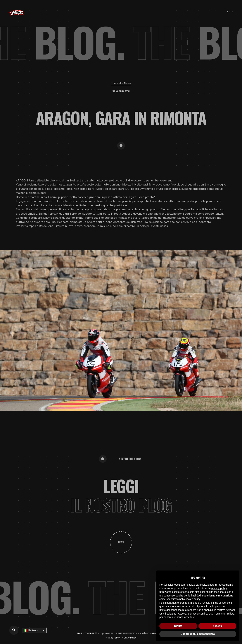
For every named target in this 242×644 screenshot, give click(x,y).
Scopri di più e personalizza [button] (198, 634)
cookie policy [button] (193, 599)
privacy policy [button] (219, 588)
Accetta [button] (217, 626)
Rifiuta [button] (178, 626)
